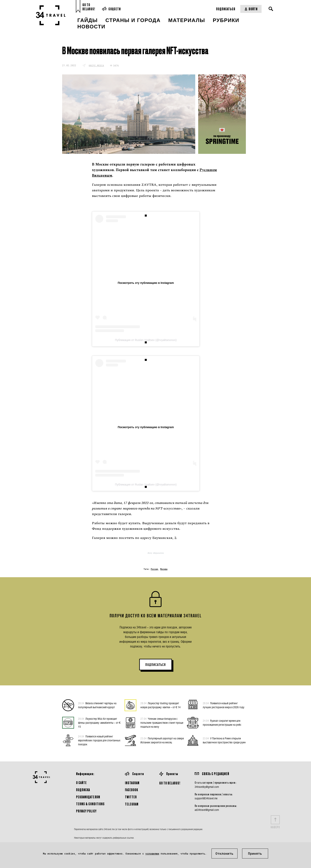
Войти (251, 9)
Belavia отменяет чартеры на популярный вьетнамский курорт (97, 705)
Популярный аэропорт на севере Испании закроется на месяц (162, 740)
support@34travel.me (206, 798)
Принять (255, 853)
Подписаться (226, 9)
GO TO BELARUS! (170, 783)
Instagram (132, 783)
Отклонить (224, 853)
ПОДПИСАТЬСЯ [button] (156, 665)
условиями (152, 854)
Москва (164, 569)
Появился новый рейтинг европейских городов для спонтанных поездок (99, 740)
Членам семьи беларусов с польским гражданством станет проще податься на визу (162, 723)
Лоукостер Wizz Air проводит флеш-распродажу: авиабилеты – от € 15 (99, 723)
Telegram (132, 804)
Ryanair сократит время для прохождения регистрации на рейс (222, 723)
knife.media (96, 65)
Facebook (131, 790)
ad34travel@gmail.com (207, 810)
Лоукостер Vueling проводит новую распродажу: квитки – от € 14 (160, 705)
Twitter (131, 797)
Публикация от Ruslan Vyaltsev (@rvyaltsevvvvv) (146, 340)
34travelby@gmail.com (207, 787)
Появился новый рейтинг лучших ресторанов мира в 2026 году (224, 705)
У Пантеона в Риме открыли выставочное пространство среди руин (224, 740)
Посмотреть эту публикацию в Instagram (146, 283)
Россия (154, 569)
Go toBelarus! (89, 7)
